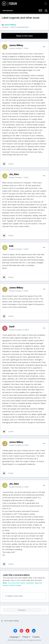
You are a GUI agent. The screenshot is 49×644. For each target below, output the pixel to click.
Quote (11, 164)
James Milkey (10, 25)
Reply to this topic (25, 36)
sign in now (15, 580)
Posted (19, 48)
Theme (26, 637)
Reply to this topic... (15, 596)
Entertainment (23, 27)
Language (15, 637)
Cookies (36, 637)
